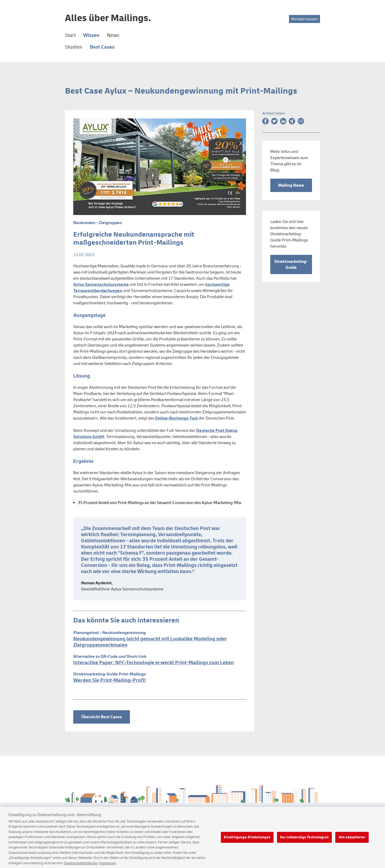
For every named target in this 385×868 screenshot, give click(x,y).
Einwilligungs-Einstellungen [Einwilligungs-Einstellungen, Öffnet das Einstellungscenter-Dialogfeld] (247, 840)
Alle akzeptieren (352, 840)
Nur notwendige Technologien (304, 840)
